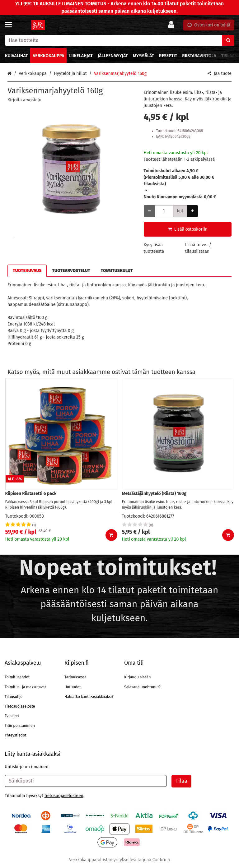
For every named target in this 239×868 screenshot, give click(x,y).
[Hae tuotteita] (119, 40)
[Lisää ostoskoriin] (111, 535)
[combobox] (119, 40)
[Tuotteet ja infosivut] (10, 25)
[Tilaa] (181, 781)
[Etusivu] (39, 25)
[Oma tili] (173, 25)
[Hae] (228, 40)
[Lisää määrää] (192, 211)
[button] (24, 100)
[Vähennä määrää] (149, 211)
